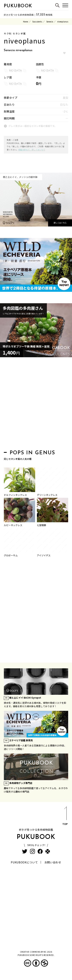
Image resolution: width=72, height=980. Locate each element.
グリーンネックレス (47, 495)
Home (26, 22)
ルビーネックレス (13, 525)
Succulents (37, 22)
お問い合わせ (53, 862)
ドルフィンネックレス (15, 495)
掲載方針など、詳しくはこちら (32, 150)
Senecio (50, 22)
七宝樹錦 (41, 525)
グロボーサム (11, 555)
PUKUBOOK (18, 6)
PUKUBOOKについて (24, 862)
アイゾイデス (44, 555)
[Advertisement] (36, 405)
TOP (65, 817)
